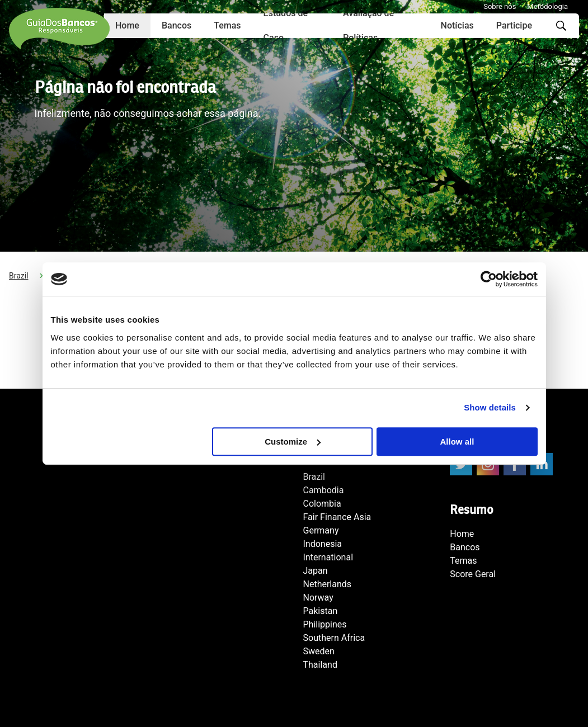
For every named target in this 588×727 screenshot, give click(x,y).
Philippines (325, 624)
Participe (514, 25)
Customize (293, 442)
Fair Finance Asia (337, 517)
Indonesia (323, 544)
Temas (227, 25)
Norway (318, 598)
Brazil (19, 276)
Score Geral (473, 574)
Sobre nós (500, 6)
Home (462, 534)
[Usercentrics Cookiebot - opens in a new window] (489, 279)
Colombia (322, 504)
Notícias (457, 25)
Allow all (457, 442)
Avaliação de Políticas (368, 25)
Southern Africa (334, 638)
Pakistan (321, 611)
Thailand (320, 665)
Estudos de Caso (286, 25)
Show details (490, 407)
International (328, 557)
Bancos (177, 25)
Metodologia (547, 6)
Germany (321, 530)
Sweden (319, 651)
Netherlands (328, 584)
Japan (316, 571)
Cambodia (324, 490)
